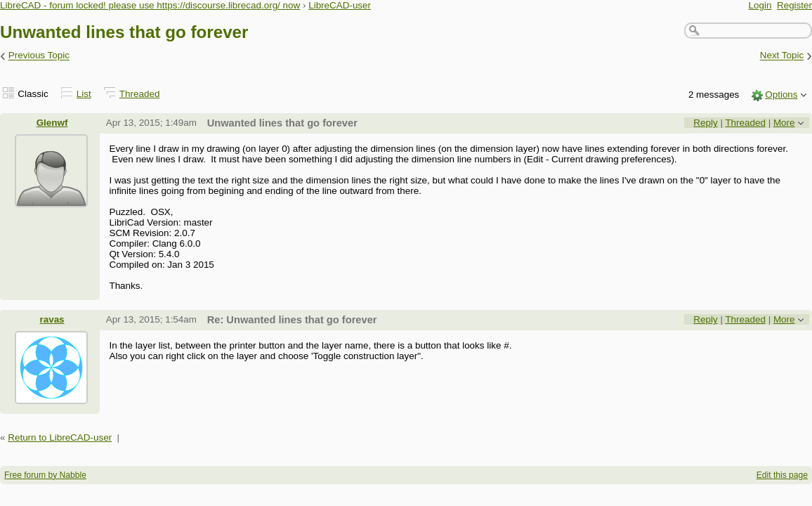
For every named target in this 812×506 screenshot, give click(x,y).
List (84, 94)
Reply (705, 123)
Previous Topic (39, 56)
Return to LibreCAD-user (60, 437)
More (784, 123)
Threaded (140, 94)
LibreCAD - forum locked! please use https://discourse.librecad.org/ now (150, 5)
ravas (52, 319)
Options (781, 95)
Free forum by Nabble (45, 475)
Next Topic (782, 56)
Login (760, 5)
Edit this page (782, 475)
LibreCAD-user (340, 5)
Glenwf (52, 123)
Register (794, 5)
